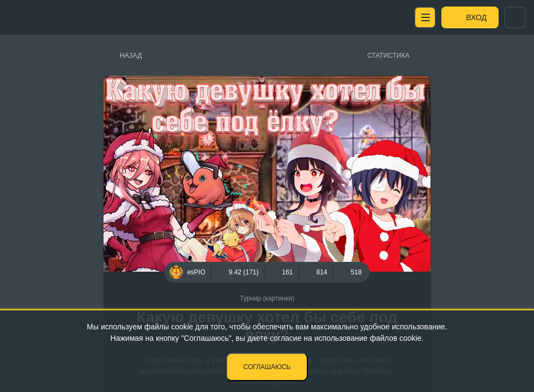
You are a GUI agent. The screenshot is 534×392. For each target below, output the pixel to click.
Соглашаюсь (267, 367)
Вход (476, 17)
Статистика (388, 56)
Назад (131, 56)
